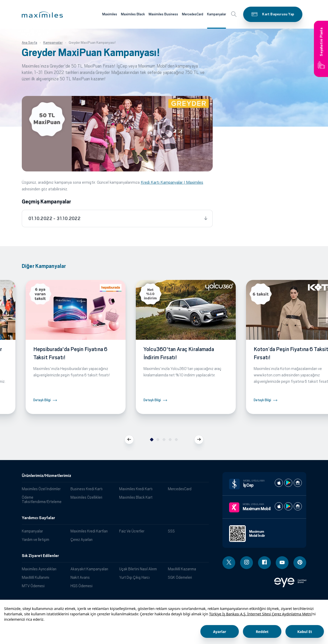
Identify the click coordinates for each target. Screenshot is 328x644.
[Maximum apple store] (279, 506)
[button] (42, 15)
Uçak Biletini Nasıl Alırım (138, 569)
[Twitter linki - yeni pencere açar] (229, 563)
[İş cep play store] (288, 483)
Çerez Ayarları (81, 539)
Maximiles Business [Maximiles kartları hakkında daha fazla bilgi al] (163, 14)
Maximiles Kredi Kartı (136, 489)
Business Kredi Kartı (86, 489)
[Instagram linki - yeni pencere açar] (247, 563)
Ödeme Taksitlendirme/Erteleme (42, 499)
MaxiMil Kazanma (182, 569)
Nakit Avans (80, 577)
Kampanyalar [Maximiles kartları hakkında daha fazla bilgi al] (217, 14)
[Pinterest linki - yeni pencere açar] (300, 563)
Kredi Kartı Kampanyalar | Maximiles (172, 182)
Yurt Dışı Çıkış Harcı (134, 577)
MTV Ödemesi (33, 586)
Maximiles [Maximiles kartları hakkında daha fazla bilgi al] (110, 14)
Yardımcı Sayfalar (38, 518)
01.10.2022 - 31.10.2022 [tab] (54, 219)
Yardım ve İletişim (35, 539)
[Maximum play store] (288, 506)
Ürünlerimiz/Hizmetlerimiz (47, 476)
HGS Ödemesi (81, 586)
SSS (171, 531)
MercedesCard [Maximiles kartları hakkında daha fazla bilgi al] (193, 14)
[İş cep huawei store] (298, 483)
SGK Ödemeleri (180, 577)
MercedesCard (180, 489)
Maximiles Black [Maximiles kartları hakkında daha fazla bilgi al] (133, 14)
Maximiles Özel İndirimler (41, 489)
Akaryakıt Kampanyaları (89, 569)
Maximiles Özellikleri (86, 497)
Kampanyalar (32, 531)
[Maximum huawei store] (298, 506)
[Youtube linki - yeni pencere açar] (282, 563)
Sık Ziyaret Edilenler (40, 556)
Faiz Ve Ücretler (132, 531)
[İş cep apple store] (279, 483)
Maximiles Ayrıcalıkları (39, 569)
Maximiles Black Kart (136, 497)
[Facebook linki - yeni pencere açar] (264, 563)
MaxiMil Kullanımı (35, 577)
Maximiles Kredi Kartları (89, 531)
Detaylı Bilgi (42, 400)
